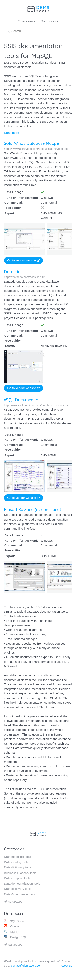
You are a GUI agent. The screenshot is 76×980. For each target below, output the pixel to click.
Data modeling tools (18, 857)
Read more (12, 133)
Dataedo (12, 272)
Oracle (12, 926)
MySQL (12, 932)
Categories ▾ (27, 21)
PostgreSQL (15, 937)
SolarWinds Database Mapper (32, 143)
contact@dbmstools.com (27, 966)
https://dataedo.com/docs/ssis (24, 277)
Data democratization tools (22, 884)
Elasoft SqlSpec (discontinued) (32, 509)
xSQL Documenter (21, 400)
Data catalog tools (16, 862)
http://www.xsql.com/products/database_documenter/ (39, 405)
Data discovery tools (18, 889)
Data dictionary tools (18, 867)
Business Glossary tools (20, 873)
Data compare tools (17, 878)
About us (66, 966)
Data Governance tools (20, 894)
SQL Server (15, 921)
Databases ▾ (50, 21)
